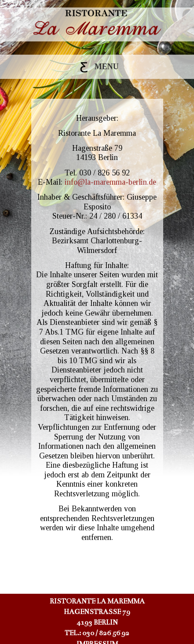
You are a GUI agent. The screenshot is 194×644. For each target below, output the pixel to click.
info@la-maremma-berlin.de (110, 182)
